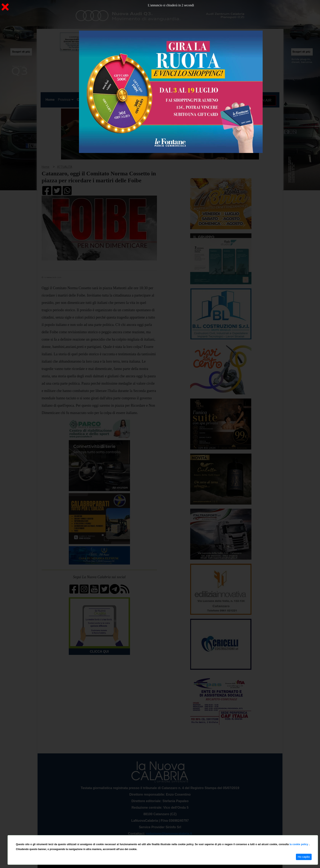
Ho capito (304, 857)
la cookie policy (299, 844)
